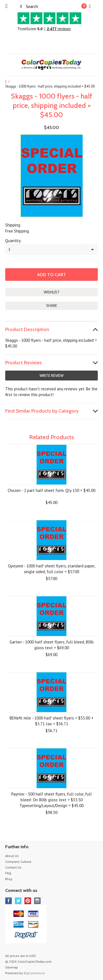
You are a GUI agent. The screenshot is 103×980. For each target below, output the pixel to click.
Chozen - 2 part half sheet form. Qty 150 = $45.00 (51, 490)
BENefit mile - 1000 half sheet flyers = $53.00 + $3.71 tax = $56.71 (51, 721)
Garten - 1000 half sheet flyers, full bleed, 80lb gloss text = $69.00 (52, 645)
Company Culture (18, 862)
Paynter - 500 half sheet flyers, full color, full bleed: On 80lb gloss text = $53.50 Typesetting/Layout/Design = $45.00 (51, 800)
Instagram (37, 901)
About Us (12, 856)
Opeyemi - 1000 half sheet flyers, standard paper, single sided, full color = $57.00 (52, 569)
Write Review (51, 376)
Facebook (9, 901)
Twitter (18, 901)
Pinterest (28, 901)
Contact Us (13, 867)
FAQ (8, 873)
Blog (9, 879)
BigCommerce (34, 973)
